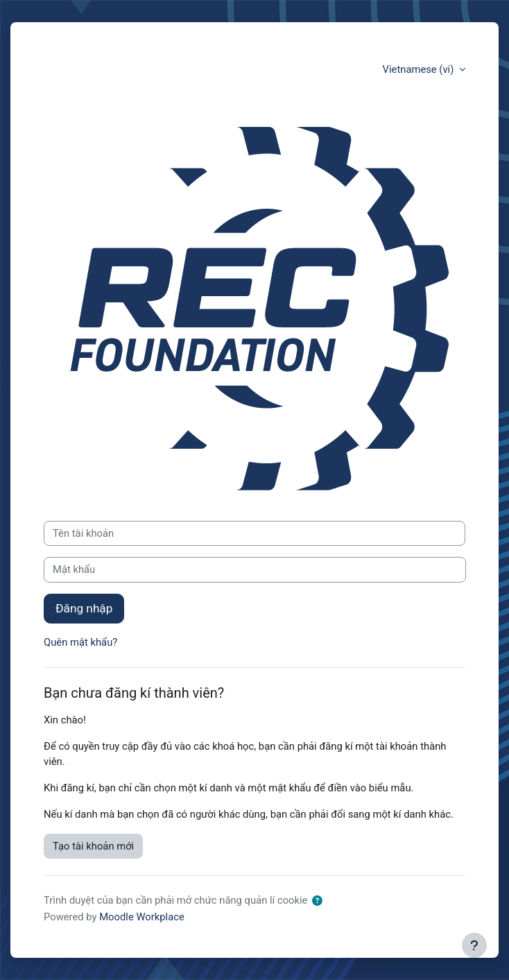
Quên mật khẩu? (80, 642)
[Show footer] (474, 945)
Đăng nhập (84, 608)
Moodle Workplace (142, 917)
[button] (317, 901)
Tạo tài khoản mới (93, 846)
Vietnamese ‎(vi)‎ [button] (420, 69)
